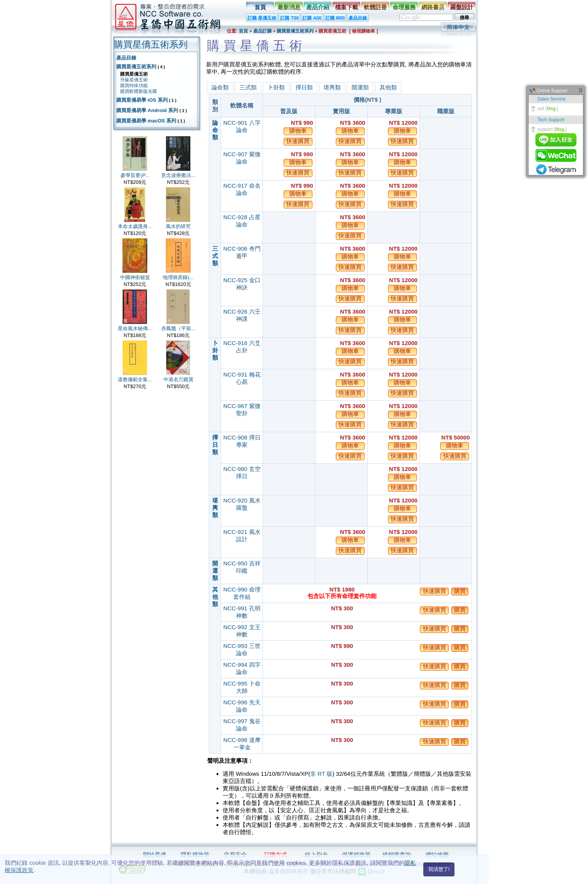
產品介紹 (318, 7)
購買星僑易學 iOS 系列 (142, 100)
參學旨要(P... (135, 175)
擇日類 (304, 87)
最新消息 (289, 7)
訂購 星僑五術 (262, 18)
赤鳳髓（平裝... (178, 328)
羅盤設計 (462, 7)
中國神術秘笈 (135, 277)
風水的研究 (178, 226)
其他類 (388, 87)
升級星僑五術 (134, 80)
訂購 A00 (312, 18)
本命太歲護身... (135, 226)
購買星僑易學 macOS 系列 (146, 121)
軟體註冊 (375, 7)
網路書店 (433, 7)
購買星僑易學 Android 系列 (147, 110)
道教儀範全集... (135, 379)
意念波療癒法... (178, 175)
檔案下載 (347, 7)
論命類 (220, 87)
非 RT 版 (321, 774)
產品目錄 (358, 18)
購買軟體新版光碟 (139, 91)
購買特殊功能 (134, 86)
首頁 (260, 7)
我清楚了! (439, 869)
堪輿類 (332, 87)
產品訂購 (263, 31)
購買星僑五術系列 (295, 31)
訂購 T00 (289, 18)
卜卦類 (276, 87)
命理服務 (404, 7)
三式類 (248, 87)
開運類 (360, 87)
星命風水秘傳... (135, 328)
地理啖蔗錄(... (178, 277)
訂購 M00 (335, 18)
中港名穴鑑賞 (178, 379)
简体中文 (458, 27)
